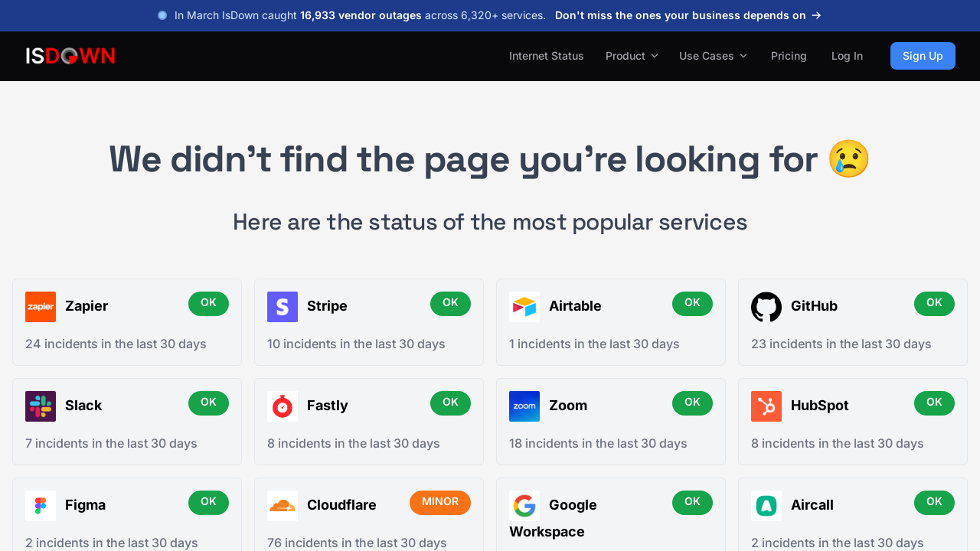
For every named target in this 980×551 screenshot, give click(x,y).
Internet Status (547, 55)
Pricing (789, 55)
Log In (847, 55)
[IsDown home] (70, 56)
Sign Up (923, 55)
